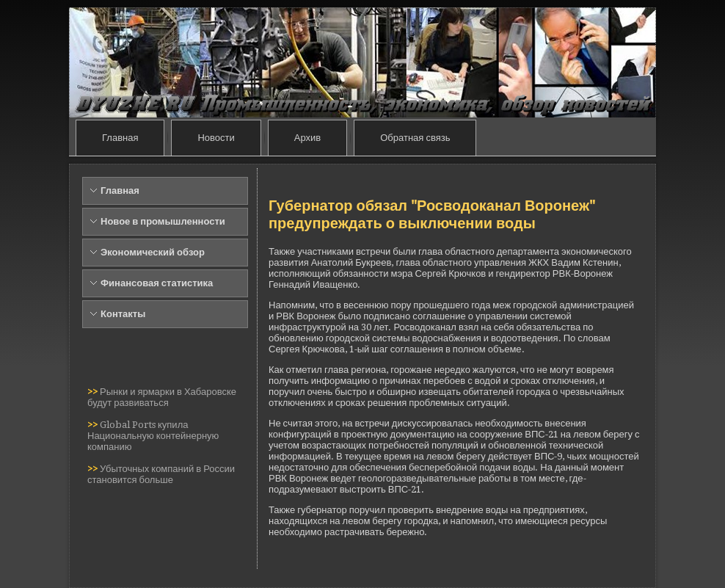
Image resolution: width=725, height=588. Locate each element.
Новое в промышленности (163, 221)
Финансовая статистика (157, 283)
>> (94, 392)
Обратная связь (415, 138)
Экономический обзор (153, 252)
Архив (307, 138)
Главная (120, 138)
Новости (216, 138)
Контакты (123, 314)
